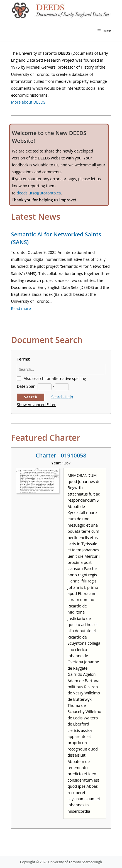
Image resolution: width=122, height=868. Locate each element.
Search (31, 397)
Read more (21, 308)
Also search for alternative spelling (55, 378)
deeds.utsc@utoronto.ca (39, 193)
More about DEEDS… (30, 102)
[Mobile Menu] (106, 31)
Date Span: (27, 386)
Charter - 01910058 (61, 455)
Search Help (62, 397)
